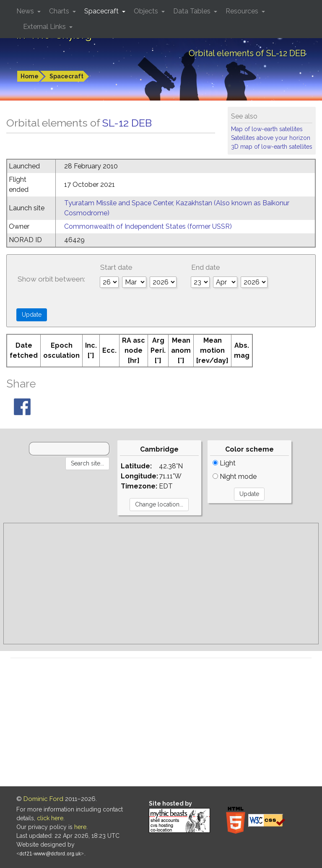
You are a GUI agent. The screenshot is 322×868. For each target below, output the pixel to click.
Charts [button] (60, 11)
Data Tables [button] (193, 11)
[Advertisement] (161, 584)
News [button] (26, 11)
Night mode (235, 477)
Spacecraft (66, 76)
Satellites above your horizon (271, 138)
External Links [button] (45, 27)
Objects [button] (147, 11)
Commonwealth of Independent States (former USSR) (148, 226)
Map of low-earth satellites (267, 129)
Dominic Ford (43, 799)
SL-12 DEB (127, 123)
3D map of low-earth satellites (272, 147)
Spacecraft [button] (102, 11)
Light (224, 463)
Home (30, 76)
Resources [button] (243, 11)
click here (50, 818)
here (80, 827)
